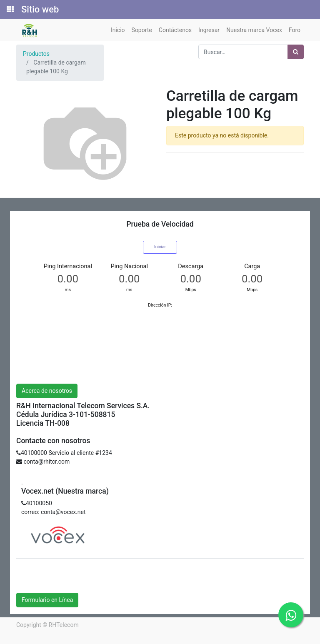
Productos (36, 54)
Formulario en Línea (47, 600)
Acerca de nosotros (47, 391)
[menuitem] (118, 30)
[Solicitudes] (10, 10)
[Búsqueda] (296, 52)
